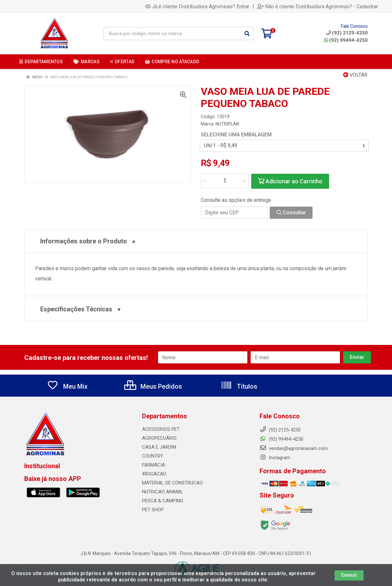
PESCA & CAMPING (163, 501)
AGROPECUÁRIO (159, 438)
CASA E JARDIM (159, 447)
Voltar (355, 75)
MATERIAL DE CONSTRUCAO (172, 483)
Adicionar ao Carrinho (290, 181)
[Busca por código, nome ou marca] (172, 34)
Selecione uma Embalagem (236, 135)
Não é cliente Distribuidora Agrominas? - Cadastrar (318, 6)
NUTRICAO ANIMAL (163, 492)
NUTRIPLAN (227, 124)
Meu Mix (67, 386)
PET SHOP (153, 510)
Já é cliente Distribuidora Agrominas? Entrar (197, 6)
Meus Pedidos (153, 386)
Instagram (275, 458)
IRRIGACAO (154, 474)
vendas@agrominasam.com (294, 448)
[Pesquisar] (247, 34)
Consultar (291, 213)
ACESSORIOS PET (161, 429)
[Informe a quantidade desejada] (225, 181)
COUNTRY (153, 456)
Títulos (239, 386)
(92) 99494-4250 (346, 40)
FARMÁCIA (154, 465)
